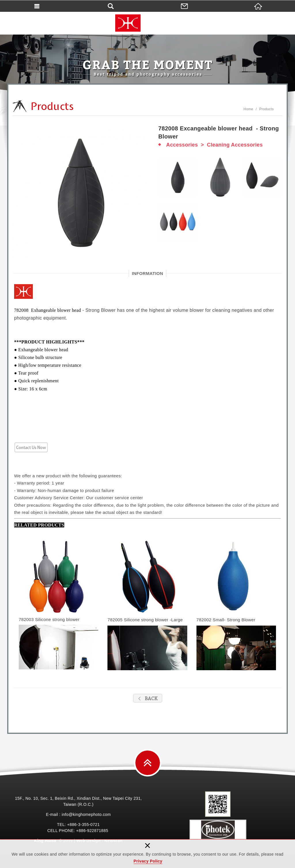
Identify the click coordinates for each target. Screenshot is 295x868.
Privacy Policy (148, 861)
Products (266, 109)
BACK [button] (148, 699)
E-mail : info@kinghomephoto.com (78, 814)
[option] (81, 192)
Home (248, 109)
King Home (147, 23)
